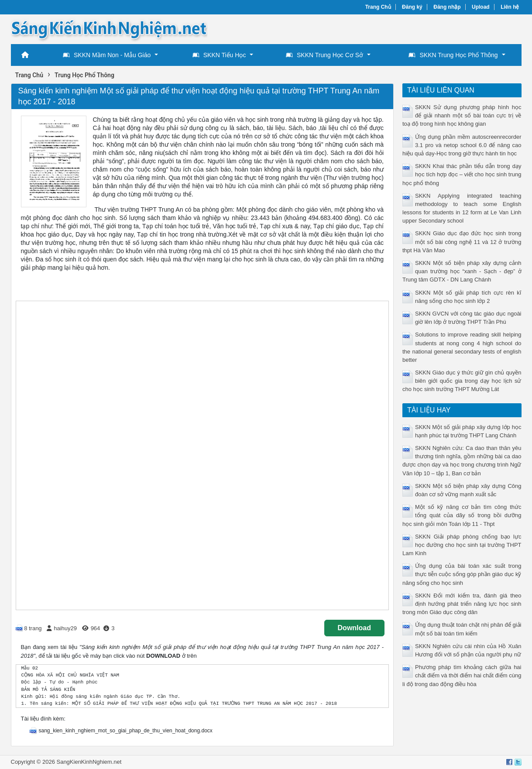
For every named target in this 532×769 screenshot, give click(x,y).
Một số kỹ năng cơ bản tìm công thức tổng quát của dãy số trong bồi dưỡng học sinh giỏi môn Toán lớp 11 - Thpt (462, 515)
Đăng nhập (447, 7)
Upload (481, 7)
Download (354, 628)
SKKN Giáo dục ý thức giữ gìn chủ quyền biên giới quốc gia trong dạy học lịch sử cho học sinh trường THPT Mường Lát (462, 381)
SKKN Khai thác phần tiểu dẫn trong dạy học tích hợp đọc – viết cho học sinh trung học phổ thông (462, 174)
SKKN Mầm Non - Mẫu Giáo (107, 55)
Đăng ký (412, 7)
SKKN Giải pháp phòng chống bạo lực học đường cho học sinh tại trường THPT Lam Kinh (462, 545)
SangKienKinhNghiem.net (89, 762)
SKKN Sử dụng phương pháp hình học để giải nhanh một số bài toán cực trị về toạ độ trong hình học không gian (462, 115)
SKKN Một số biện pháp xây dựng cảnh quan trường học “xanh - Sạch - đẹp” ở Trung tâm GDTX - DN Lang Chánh (462, 271)
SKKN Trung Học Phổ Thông (453, 55)
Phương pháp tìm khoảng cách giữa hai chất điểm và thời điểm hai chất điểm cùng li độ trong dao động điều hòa (462, 675)
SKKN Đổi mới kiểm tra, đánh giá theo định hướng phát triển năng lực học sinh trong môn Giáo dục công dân (462, 604)
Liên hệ (510, 7)
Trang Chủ (378, 7)
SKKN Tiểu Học (219, 55)
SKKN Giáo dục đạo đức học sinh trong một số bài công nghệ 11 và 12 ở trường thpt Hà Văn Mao (462, 242)
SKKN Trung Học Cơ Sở (324, 55)
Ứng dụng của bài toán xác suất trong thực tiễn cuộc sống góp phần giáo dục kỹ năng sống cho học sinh (462, 574)
